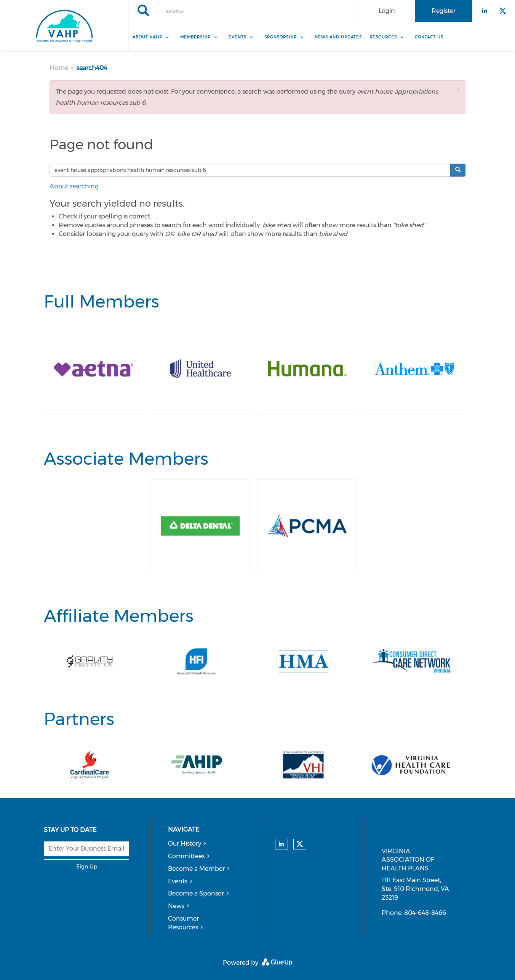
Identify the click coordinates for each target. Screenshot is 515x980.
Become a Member (196, 869)
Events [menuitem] (238, 37)
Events (178, 881)
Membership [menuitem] (195, 37)
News (176, 906)
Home (59, 68)
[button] (458, 90)
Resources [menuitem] (383, 37)
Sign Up (87, 867)
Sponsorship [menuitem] (281, 37)
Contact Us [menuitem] (429, 37)
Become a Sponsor (196, 893)
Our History (185, 844)
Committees (186, 856)
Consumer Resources (183, 923)
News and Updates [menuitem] (338, 37)
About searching (74, 186)
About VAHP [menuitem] (147, 37)
